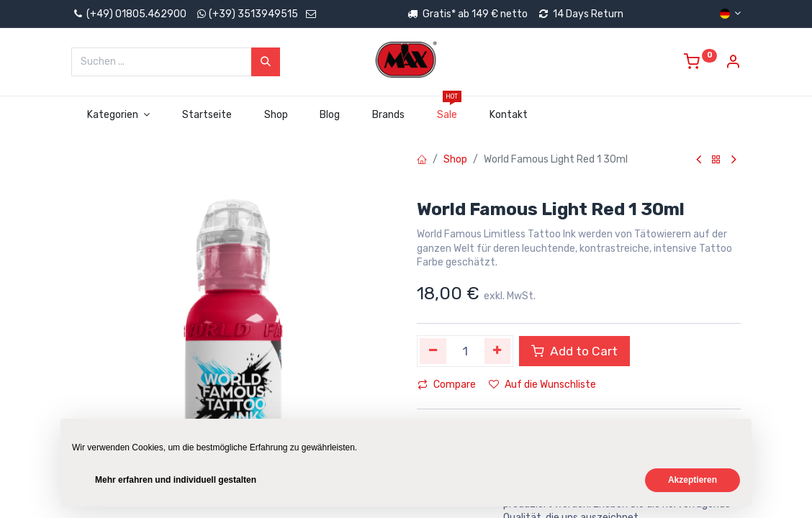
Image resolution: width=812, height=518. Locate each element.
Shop (455, 159)
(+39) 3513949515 (253, 14)
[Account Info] (733, 64)
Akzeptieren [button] (693, 480)
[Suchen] (266, 62)
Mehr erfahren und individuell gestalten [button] (176, 480)
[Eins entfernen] (433, 351)
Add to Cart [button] (574, 351)
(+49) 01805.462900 (129, 14)
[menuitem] (207, 115)
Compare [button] (447, 385)
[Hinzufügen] (498, 351)
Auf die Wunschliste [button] (542, 385)
